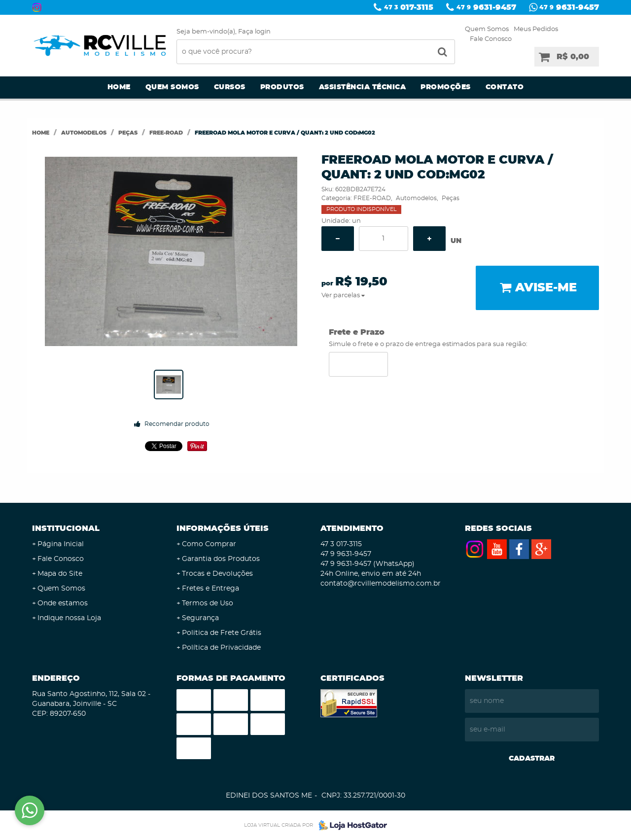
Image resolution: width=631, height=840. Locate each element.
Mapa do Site (60, 574)
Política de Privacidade (221, 648)
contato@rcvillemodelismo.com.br (381, 584)
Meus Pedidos (536, 29)
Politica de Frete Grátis (222, 633)
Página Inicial (61, 544)
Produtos (282, 87)
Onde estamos (63, 603)
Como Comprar (209, 544)
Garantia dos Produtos (221, 559)
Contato (505, 87)
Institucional (66, 528)
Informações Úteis (223, 528)
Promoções (446, 87)
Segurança (200, 618)
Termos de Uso (208, 603)
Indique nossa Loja (69, 618)
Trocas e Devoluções (217, 574)
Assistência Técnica (363, 87)
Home (119, 87)
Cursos (230, 87)
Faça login (254, 32)
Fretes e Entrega (210, 589)
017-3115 (409, 7)
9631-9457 (486, 7)
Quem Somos (487, 29)
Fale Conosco (491, 39)
